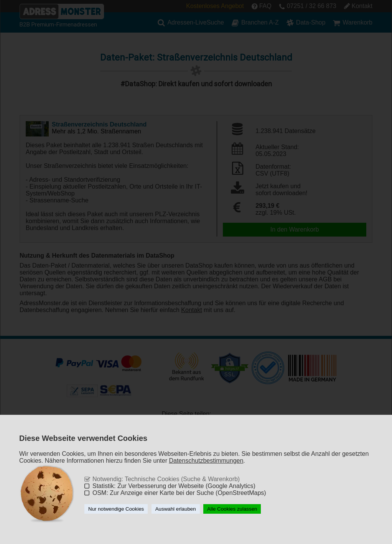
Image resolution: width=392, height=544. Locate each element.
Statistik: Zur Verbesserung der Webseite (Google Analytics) (174, 486)
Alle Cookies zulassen (232, 509)
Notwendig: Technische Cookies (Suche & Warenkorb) (166, 479)
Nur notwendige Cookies (116, 509)
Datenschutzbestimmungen (206, 461)
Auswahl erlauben (176, 509)
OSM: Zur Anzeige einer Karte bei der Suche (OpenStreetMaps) (179, 493)
